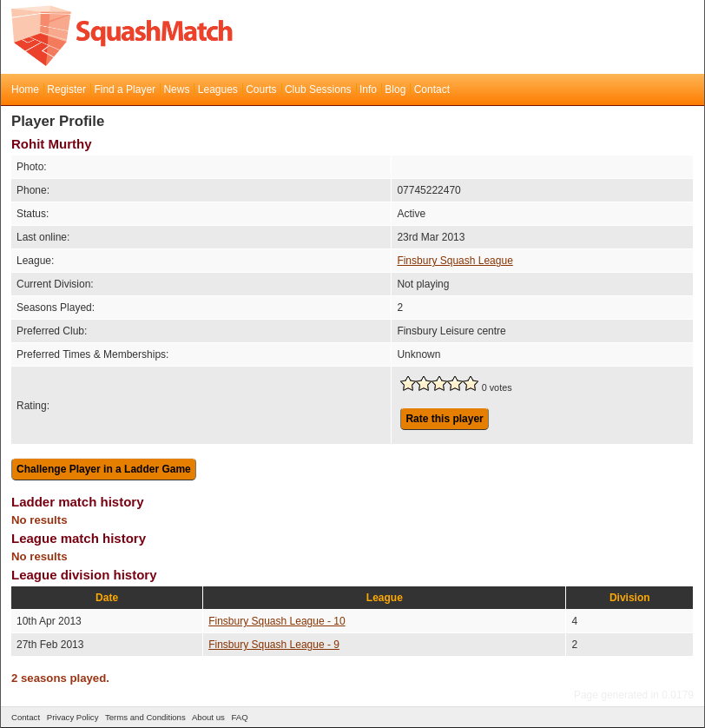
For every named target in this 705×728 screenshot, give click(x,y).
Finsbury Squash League (455, 261)
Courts (261, 89)
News (176, 89)
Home (25, 89)
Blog (395, 89)
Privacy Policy (73, 717)
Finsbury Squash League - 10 (277, 621)
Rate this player (444, 419)
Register (66, 89)
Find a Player (125, 89)
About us (208, 717)
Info (368, 89)
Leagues (218, 89)
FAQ (239, 717)
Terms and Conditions (145, 717)
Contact (432, 89)
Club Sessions (318, 89)
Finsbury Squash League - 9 (274, 645)
